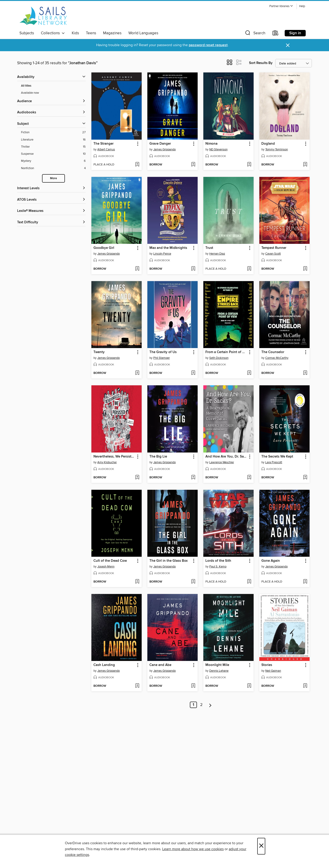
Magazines (112, 33)
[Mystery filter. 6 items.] (53, 161)
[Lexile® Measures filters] (51, 211)
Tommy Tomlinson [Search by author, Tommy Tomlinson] (277, 149)
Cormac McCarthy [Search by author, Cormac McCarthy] (277, 358)
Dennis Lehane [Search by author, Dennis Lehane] (219, 671)
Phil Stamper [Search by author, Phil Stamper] (162, 358)
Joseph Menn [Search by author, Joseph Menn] (106, 567)
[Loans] (276, 34)
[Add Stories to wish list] (305, 686)
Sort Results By (261, 63)
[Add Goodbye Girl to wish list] (137, 269)
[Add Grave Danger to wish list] (193, 165)
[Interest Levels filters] (51, 188)
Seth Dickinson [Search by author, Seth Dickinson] (219, 358)
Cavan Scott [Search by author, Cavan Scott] (273, 254)
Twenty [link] (99, 352)
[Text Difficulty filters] (51, 222)
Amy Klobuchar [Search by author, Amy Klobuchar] (107, 462)
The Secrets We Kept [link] (277, 457)
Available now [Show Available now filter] (30, 93)
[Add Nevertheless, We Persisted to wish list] (137, 478)
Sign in (295, 33)
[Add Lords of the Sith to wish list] (249, 582)
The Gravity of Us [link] (163, 352)
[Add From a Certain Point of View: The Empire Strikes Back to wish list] (249, 373)
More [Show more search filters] (53, 178)
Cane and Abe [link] (160, 665)
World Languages (143, 33)
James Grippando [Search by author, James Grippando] (164, 149)
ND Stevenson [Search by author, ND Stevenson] (218, 149)
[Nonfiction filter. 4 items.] (53, 168)
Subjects (27, 33)
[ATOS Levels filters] (51, 200)
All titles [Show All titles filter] (26, 86)
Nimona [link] (211, 144)
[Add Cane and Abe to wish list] (193, 686)
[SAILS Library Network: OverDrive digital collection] (43, 16)
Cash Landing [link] (104, 665)
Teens (91, 33)
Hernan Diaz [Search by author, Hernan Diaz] (217, 254)
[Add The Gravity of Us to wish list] (193, 373)
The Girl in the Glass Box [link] (168, 561)
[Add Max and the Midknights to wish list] (193, 269)
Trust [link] (209, 248)
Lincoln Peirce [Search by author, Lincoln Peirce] (162, 254)
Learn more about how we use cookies (193, 849)
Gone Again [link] (271, 561)
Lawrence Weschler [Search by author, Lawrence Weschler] (222, 462)
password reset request (208, 45)
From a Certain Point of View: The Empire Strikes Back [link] (226, 352)
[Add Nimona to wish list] (249, 165)
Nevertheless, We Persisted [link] (114, 457)
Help (302, 6)
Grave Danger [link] (160, 144)
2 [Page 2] (201, 705)
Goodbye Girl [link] (104, 248)
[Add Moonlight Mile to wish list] (249, 686)
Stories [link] (267, 665)
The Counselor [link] (273, 352)
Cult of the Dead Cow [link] (110, 561)
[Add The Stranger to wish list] (137, 165)
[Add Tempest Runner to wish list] (305, 269)
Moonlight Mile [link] (217, 665)
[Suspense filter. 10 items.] (53, 154)
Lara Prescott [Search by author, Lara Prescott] (274, 462)
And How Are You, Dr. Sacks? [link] (226, 457)
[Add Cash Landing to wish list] (137, 686)
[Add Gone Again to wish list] (305, 582)
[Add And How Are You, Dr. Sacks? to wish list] (249, 478)
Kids (75, 33)
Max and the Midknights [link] (168, 248)
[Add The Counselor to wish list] (305, 373)
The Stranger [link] (103, 144)
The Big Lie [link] (158, 457)
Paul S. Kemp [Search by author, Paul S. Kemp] (218, 567)
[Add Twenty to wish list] (137, 373)
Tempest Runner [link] (274, 248)
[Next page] (210, 705)
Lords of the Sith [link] (218, 561)
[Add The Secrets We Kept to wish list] (305, 478)
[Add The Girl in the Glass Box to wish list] (193, 582)
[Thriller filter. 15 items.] (53, 147)
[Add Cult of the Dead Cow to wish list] (137, 582)
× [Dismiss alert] (288, 45)
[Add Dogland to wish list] (305, 165)
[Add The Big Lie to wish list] (193, 478)
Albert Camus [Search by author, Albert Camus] (106, 149)
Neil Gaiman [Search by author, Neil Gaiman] (273, 671)
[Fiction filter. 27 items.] (53, 132)
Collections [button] (53, 33)
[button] (281, 6)
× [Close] (261, 846)
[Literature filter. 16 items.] (53, 140)
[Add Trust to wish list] (249, 269)
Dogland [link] (268, 144)
